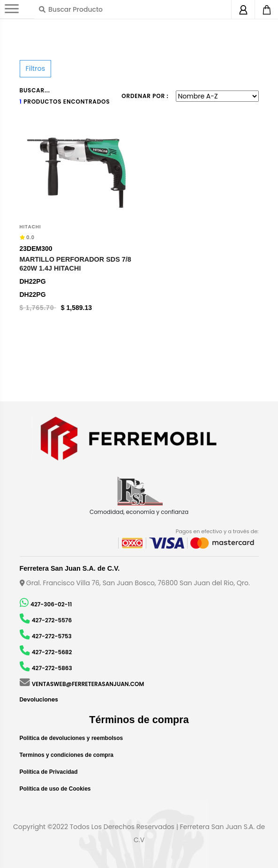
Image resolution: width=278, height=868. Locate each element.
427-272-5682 (52, 652)
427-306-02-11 (51, 604)
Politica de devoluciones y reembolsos (71, 738)
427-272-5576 (52, 620)
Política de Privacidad (49, 772)
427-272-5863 (52, 668)
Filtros (36, 68)
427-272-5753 (52, 636)
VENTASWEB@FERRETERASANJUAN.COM (88, 684)
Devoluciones (39, 699)
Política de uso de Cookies (55, 789)
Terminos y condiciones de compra (67, 755)
